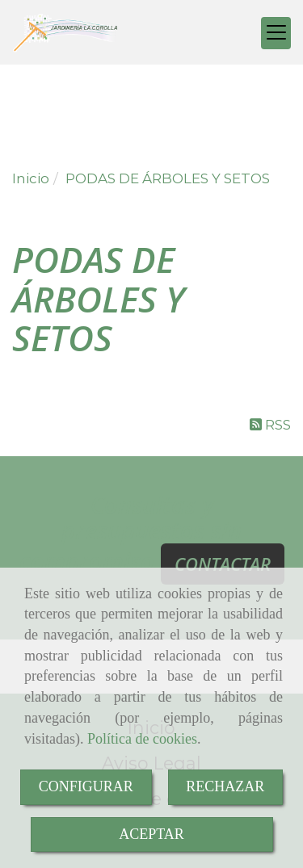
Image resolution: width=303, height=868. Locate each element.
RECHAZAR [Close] (225, 786)
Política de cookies (142, 739)
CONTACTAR (223, 564)
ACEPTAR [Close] (151, 834)
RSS (270, 425)
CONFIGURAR (86, 786)
